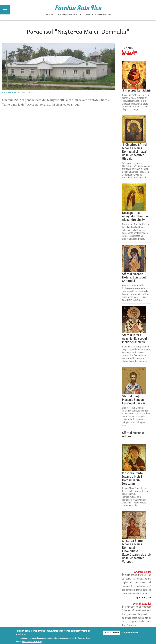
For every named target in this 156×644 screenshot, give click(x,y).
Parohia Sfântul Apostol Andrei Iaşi (19, 227)
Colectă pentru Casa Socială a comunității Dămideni (129, 235)
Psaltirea (127, 143)
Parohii (50, 14)
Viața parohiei (9, 92)
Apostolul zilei (143, 572)
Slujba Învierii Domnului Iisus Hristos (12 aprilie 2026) (26, 235)
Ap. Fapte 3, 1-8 (143, 597)
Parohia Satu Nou (78, 8)
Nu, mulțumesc (130, 633)
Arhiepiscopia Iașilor (69, 14)
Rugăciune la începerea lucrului (136, 134)
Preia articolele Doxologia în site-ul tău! (137, 290)
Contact (88, 14)
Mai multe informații (32, 641)
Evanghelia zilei (142, 604)
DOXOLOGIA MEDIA (56, 471)
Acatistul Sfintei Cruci (135, 176)
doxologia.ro (144, 286)
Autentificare (103, 14)
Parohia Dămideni (62, 227)
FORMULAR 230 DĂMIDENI (76, 233)
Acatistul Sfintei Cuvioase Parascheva (135, 167)
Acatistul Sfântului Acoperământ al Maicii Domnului (135, 154)
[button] (53, 416)
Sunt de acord (111, 633)
